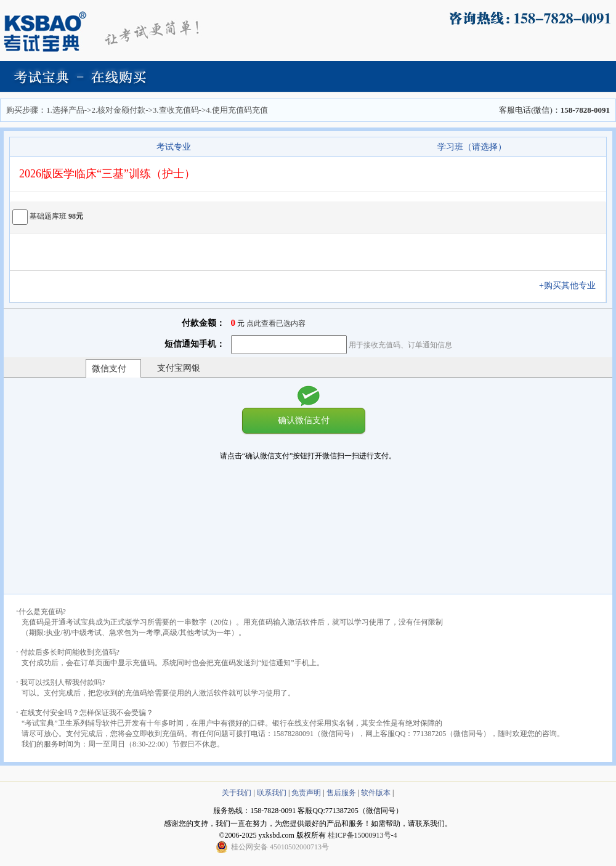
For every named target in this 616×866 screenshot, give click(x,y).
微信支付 (109, 369)
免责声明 (306, 793)
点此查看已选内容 (276, 323)
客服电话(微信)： (554, 110)
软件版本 (376, 793)
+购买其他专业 (572, 285)
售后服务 (341, 793)
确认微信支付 (304, 420)
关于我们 (237, 793)
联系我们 (272, 793)
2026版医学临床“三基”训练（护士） (107, 174)
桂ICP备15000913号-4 (363, 835)
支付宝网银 (179, 368)
